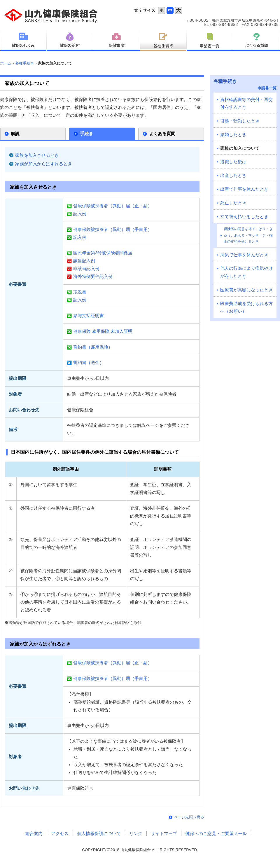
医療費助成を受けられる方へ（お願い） (246, 308)
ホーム (6, 63)
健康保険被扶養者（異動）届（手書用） (113, 229)
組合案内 (34, 834)
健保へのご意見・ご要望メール (216, 834)
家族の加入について (240, 148)
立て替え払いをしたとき (244, 217)
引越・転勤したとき (240, 121)
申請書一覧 (267, 88)
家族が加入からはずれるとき (44, 164)
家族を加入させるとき (37, 155)
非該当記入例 (86, 269)
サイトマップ (164, 834)
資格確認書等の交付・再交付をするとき (246, 104)
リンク (136, 834)
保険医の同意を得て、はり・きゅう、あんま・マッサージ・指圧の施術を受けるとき (248, 235)
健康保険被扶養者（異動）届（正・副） (113, 206)
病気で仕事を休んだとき (244, 255)
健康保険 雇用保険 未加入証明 (103, 331)
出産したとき (233, 175)
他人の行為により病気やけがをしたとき (246, 272)
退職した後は (233, 162)
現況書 (80, 292)
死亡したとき (233, 203)
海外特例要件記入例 (93, 276)
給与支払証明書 (89, 316)
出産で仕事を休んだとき (244, 189)
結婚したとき (233, 135)
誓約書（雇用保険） (93, 347)
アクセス (60, 834)
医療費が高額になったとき (246, 290)
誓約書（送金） (89, 363)
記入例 (80, 214)
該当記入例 (84, 261)
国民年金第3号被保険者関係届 (103, 253)
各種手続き (25, 63)
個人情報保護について (99, 834)
